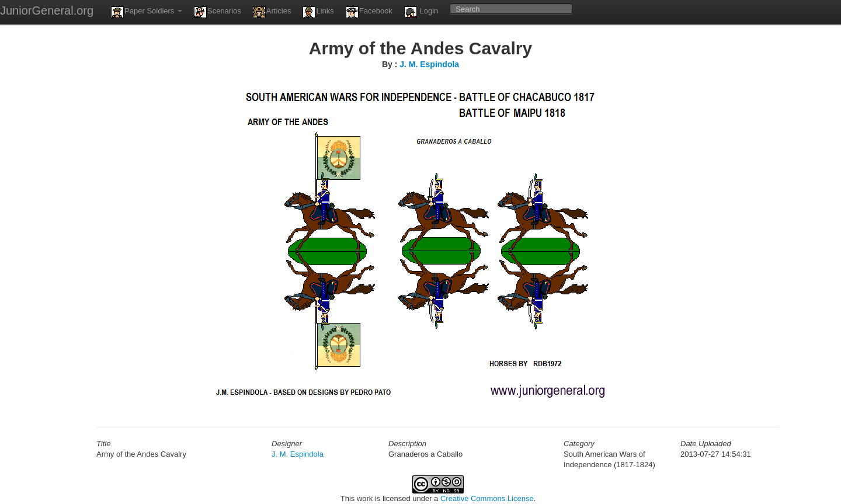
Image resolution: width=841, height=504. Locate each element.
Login (421, 12)
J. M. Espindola (429, 64)
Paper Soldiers (147, 12)
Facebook (369, 12)
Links (318, 12)
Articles (272, 12)
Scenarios (218, 12)
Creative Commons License (487, 498)
